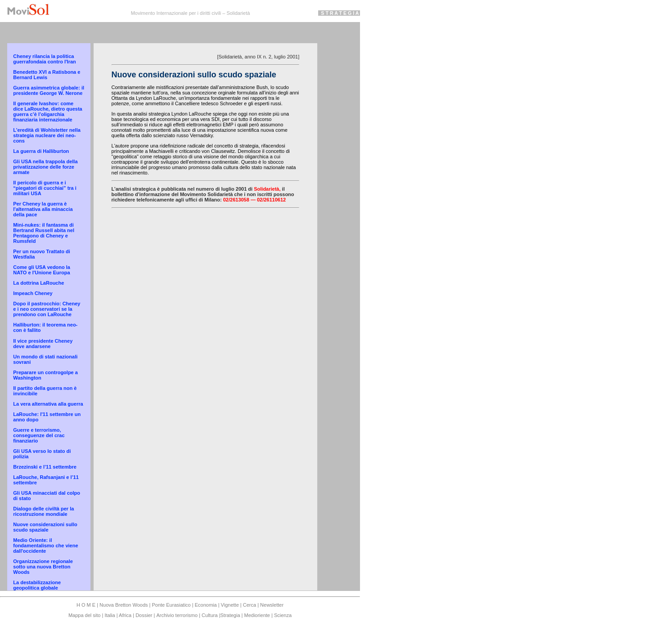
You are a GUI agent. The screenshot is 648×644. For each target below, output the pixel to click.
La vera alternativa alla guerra (48, 404)
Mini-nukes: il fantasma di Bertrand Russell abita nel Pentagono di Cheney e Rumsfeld (44, 233)
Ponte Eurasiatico (171, 605)
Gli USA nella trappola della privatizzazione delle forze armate (45, 167)
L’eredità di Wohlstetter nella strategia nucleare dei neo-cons (47, 135)
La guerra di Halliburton (41, 151)
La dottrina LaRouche (38, 283)
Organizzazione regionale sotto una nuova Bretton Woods (43, 567)
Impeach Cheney (33, 293)
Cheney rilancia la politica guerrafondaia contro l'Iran (45, 59)
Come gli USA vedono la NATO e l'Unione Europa (42, 270)
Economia (207, 605)
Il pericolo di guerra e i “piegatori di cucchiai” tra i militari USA (45, 188)
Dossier (144, 615)
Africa (126, 615)
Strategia (230, 615)
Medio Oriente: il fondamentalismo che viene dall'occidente (45, 546)
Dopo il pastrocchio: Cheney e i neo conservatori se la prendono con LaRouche (47, 309)
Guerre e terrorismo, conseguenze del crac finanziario (39, 435)
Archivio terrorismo (177, 615)
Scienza (283, 615)
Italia (110, 615)
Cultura (210, 615)
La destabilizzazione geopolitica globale (37, 585)
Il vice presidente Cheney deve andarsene (43, 344)
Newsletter (272, 605)
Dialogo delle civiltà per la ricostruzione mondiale (43, 511)
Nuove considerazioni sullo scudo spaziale (45, 527)
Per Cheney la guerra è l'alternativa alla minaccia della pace (43, 209)
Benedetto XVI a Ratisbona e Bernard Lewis (47, 75)
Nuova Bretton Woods (124, 605)
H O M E (87, 605)
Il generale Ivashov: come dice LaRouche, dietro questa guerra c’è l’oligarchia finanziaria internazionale (47, 112)
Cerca (250, 605)
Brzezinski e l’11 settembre (45, 467)
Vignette (230, 605)
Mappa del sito (85, 615)
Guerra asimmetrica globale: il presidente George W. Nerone (49, 90)
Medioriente (258, 615)
